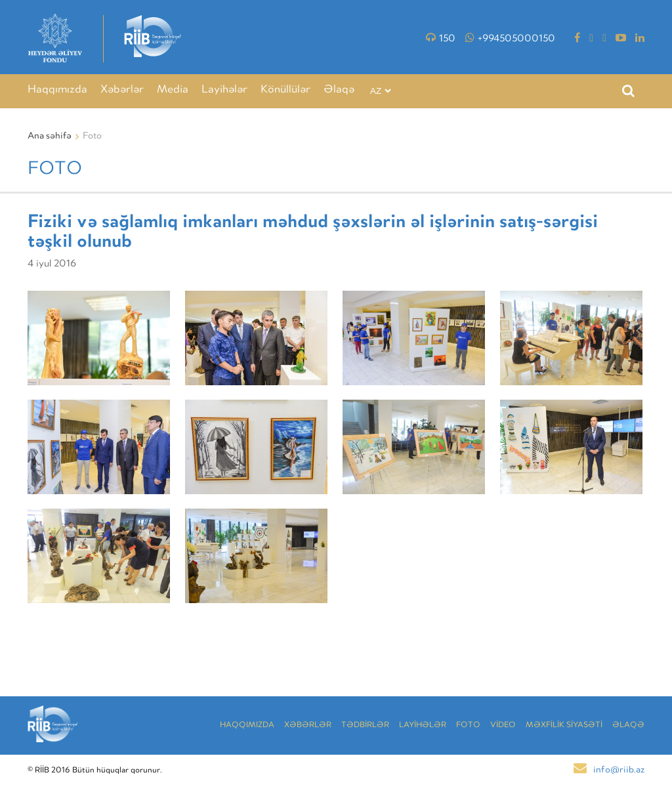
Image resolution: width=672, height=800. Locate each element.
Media (173, 90)
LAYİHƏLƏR (423, 726)
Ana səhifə (50, 137)
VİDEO (503, 726)
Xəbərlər (122, 90)
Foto (468, 726)
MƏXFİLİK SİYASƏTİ (564, 726)
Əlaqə (339, 90)
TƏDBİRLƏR (365, 726)
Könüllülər (285, 90)
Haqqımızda (57, 90)
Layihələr (224, 90)
